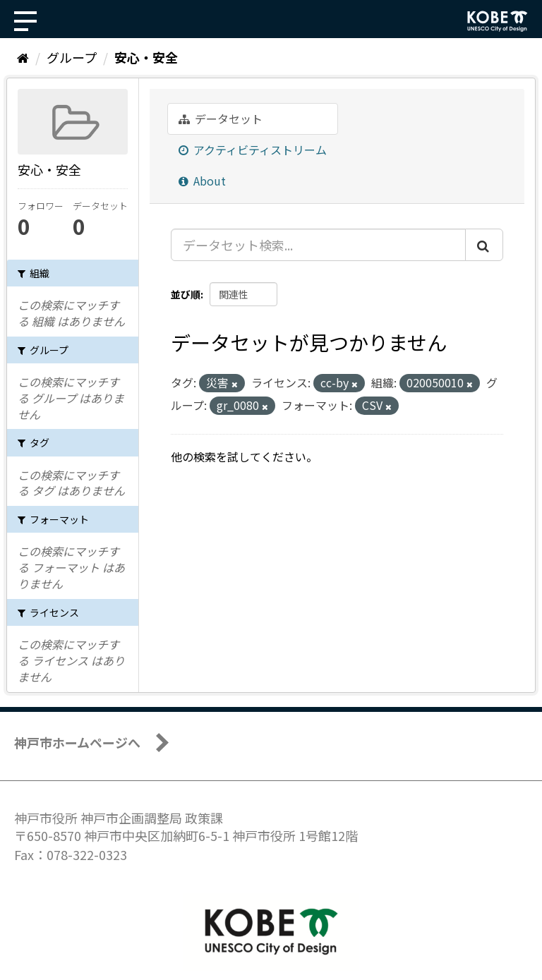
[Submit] (484, 245)
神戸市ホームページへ (77, 742)
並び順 (186, 294)
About (202, 181)
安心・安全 (146, 57)
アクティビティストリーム (253, 150)
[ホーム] (23, 57)
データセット (221, 119)
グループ (72, 57)
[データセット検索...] (318, 245)
